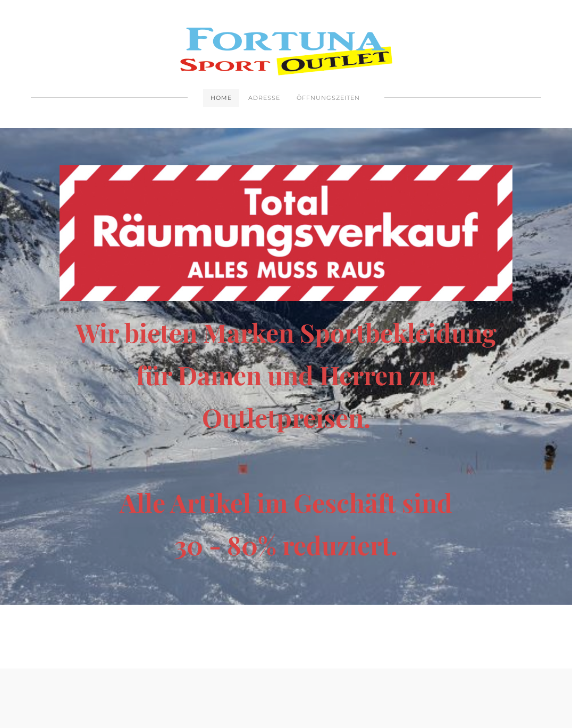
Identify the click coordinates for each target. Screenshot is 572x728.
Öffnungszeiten (328, 98)
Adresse (264, 98)
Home (221, 98)
